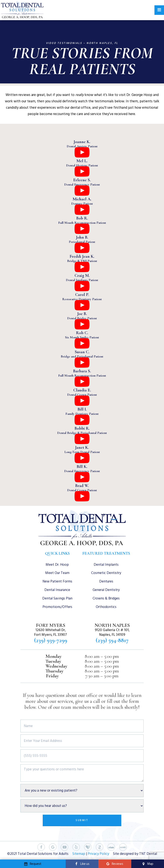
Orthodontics (106, 607)
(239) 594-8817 (112, 640)
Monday (54, 656)
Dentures (106, 581)
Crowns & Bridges (106, 598)
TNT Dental (148, 854)
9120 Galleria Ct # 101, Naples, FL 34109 (112, 633)
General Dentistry (106, 590)
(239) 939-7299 (51, 640)
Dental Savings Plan (57, 598)
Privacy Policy (98, 854)
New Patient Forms (57, 581)
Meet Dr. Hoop (57, 565)
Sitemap (79, 854)
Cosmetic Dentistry (106, 573)
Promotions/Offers (57, 607)
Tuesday (53, 661)
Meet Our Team (57, 573)
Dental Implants (106, 565)
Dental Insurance (57, 590)
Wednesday (56, 666)
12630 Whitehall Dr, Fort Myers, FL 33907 (51, 633)
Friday (52, 676)
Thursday (54, 671)
